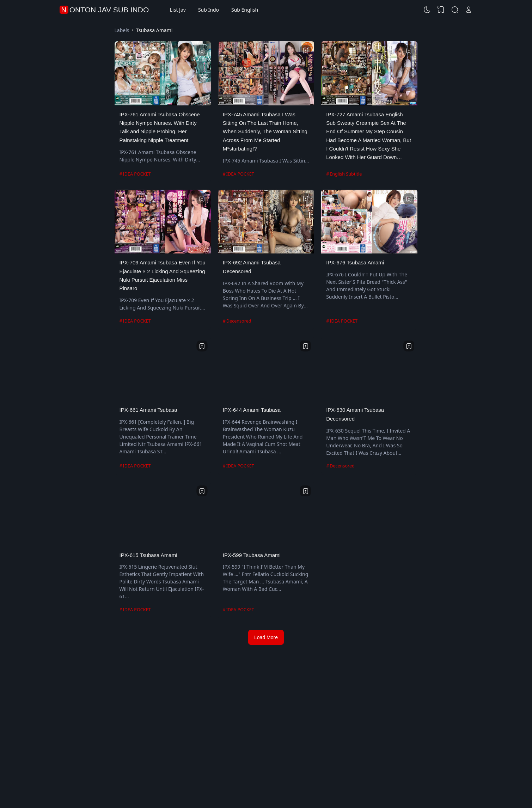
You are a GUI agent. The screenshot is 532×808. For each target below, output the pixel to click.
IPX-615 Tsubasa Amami (148, 555)
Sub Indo (209, 10)
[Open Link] (469, 10)
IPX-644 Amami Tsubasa (252, 410)
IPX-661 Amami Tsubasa (148, 410)
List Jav (178, 10)
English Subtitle (346, 174)
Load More (266, 637)
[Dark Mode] (427, 10)
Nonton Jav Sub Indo (105, 10)
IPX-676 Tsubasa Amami (355, 262)
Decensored (239, 321)
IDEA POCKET (137, 174)
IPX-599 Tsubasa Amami (252, 555)
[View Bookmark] (441, 10)
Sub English (245, 10)
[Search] (455, 10)
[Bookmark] (202, 51)
